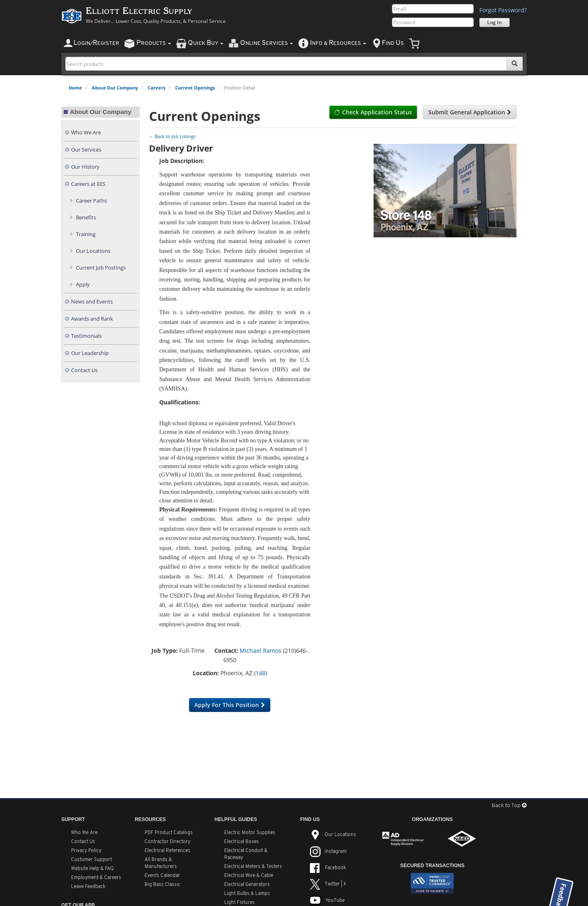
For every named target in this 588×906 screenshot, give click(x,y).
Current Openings (195, 88)
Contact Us (84, 370)
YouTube (327, 901)
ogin (96, 43)
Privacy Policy (86, 851)
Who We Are (86, 133)
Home (75, 88)
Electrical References (167, 851)
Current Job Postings (101, 268)
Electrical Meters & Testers (253, 867)
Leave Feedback (88, 887)
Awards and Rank (92, 319)
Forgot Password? (503, 10)
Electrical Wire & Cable (249, 876)
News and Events (92, 302)
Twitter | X (328, 884)
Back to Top (509, 806)
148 (261, 673)
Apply (83, 285)
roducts (154, 43)
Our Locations (93, 251)
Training (86, 234)
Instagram (328, 852)
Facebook (328, 868)
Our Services (86, 150)
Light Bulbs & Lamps (247, 894)
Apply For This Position (230, 705)
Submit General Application (470, 112)
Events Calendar (162, 876)
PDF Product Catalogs (169, 833)
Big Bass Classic (163, 885)
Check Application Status (373, 112)
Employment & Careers (96, 878)
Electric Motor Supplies (250, 833)
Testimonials (86, 336)
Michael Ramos (261, 650)
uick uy (206, 43)
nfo (338, 43)
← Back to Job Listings (172, 136)
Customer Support (91, 860)
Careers (157, 88)
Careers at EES (88, 184)
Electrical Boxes (242, 842)
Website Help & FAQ (92, 869)
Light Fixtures (239, 903)
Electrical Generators (247, 885)
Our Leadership (90, 353)
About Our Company (115, 88)
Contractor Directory (167, 842)
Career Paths (91, 201)
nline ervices (267, 43)
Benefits (86, 218)
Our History (85, 167)
